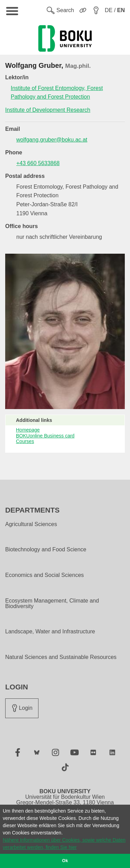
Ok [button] (65, 861)
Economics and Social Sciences (45, 575)
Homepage (28, 430)
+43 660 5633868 (38, 163)
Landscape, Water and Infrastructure (50, 632)
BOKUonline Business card (45, 436)
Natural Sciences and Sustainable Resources (61, 657)
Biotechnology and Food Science (46, 550)
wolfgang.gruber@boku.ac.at (52, 140)
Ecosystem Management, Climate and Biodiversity (52, 604)
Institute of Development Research (48, 110)
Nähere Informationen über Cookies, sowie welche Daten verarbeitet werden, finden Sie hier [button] (64, 844)
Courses (25, 441)
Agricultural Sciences (31, 524)
